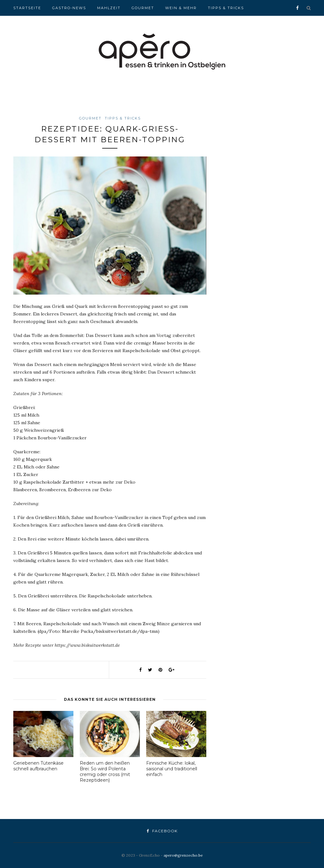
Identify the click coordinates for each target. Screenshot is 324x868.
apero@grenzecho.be (183, 855)
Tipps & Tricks (226, 8)
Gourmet (143, 8)
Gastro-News (69, 8)
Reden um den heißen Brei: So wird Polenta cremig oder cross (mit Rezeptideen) (105, 772)
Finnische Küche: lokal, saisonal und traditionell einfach (172, 769)
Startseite (27, 8)
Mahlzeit (109, 8)
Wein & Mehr (181, 8)
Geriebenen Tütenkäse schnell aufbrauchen (38, 766)
